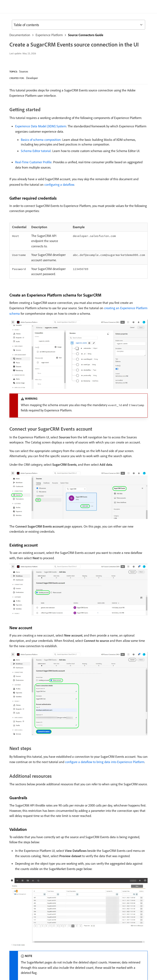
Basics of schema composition (44, 153)
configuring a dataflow (90, 202)
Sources (26, 79)
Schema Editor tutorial (38, 164)
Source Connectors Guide (95, 35)
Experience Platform (54, 35)
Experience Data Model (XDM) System (44, 139)
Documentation (21, 35)
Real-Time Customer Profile (36, 180)
